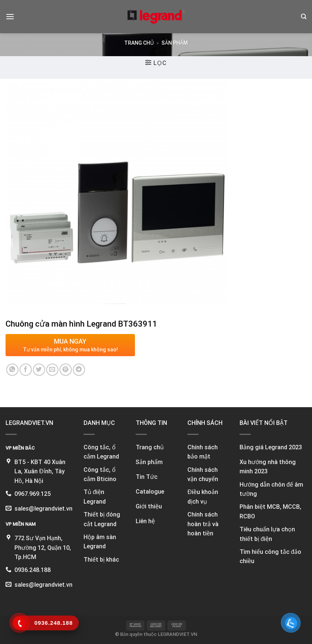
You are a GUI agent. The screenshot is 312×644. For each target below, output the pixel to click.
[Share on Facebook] (26, 370)
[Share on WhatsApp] (12, 370)
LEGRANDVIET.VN (177, 634)
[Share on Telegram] (79, 370)
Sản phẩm (175, 43)
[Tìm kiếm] (304, 17)
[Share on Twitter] (39, 370)
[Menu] (10, 16)
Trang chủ (139, 43)
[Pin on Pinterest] (66, 370)
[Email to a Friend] (52, 370)
